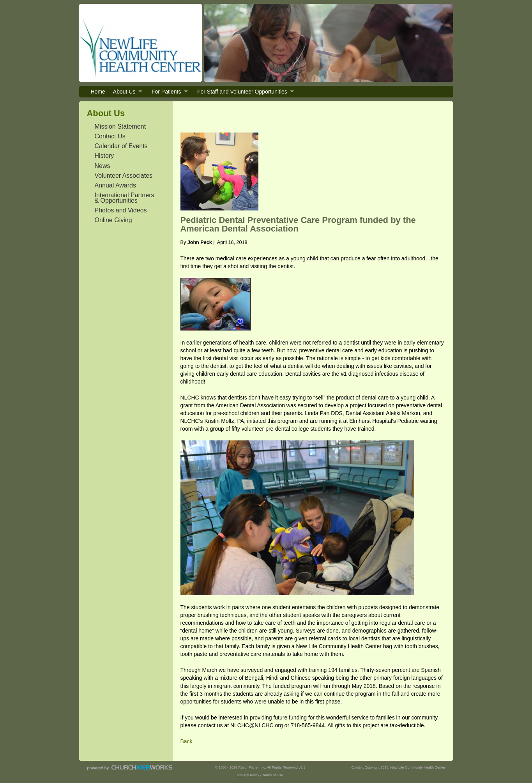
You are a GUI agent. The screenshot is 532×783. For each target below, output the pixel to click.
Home (98, 92)
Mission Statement (120, 126)
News (103, 166)
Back (186, 741)
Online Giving (113, 220)
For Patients (166, 92)
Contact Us (110, 136)
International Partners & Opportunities (125, 198)
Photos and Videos (121, 210)
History (104, 156)
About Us (124, 92)
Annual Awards (115, 185)
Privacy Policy (248, 775)
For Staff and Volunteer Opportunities (242, 92)
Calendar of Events (121, 146)
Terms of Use (273, 775)
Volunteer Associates (124, 176)
